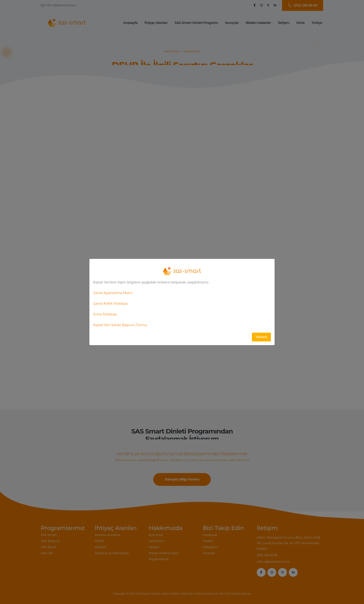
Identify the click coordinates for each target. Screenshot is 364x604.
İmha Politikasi (105, 314)
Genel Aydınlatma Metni (113, 293)
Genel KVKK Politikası (110, 304)
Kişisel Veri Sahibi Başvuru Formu (120, 325)
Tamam (261, 337)
